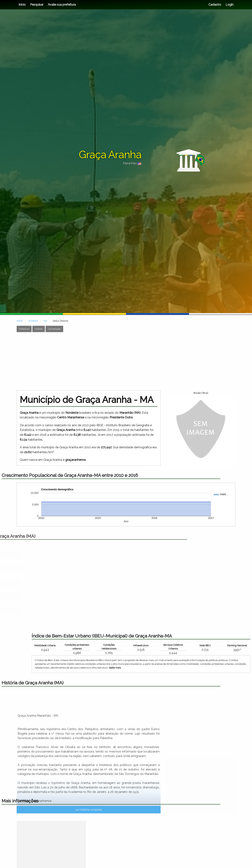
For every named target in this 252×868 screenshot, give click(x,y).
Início (22, 5)
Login (229, 5)
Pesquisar (37, 5)
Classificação (54, 329)
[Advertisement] (126, 361)
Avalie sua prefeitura (62, 5)
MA (45, 321)
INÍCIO (20, 321)
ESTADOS (33, 321)
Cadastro (215, 5)
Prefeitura (24, 329)
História (39, 329)
